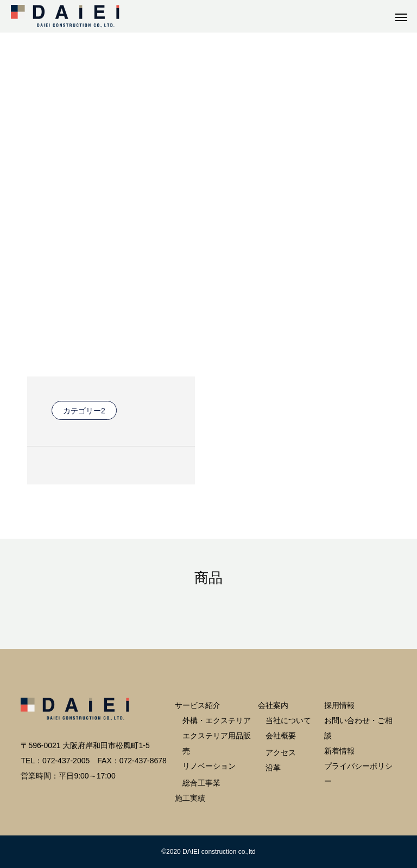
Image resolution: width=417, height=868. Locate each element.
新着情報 (339, 751)
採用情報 (339, 705)
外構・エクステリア (217, 720)
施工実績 (190, 798)
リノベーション (209, 766)
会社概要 (281, 736)
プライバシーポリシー (358, 774)
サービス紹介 (198, 705)
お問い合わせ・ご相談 (358, 728)
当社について (288, 720)
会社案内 (273, 705)
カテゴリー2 (84, 411)
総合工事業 (201, 783)
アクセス (281, 752)
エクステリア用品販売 (217, 743)
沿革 (273, 768)
